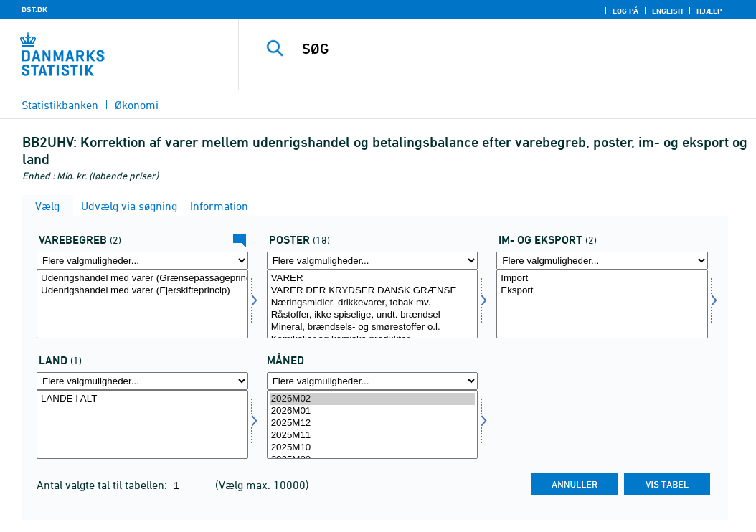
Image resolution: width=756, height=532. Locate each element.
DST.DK (34, 9)
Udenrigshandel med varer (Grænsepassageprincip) (142, 279)
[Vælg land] (142, 424)
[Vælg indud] (602, 304)
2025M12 (373, 423)
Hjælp (709, 11)
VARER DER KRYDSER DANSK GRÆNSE (373, 291)
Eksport (602, 291)
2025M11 (373, 436)
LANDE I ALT (142, 399)
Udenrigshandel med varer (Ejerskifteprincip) (142, 291)
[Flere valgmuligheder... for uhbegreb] (142, 261)
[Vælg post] (373, 304)
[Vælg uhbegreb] (142, 304)
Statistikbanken (60, 105)
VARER (373, 279)
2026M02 (373, 399)
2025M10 (373, 448)
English (667, 11)
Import (602, 279)
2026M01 (373, 411)
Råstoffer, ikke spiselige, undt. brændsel (373, 315)
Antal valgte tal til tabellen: (103, 485)
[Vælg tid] (373, 424)
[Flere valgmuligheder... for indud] (602, 261)
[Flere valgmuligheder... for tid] (373, 381)
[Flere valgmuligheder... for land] (142, 381)
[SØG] (501, 49)
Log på (625, 11)
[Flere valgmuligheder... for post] (373, 261)
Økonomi (137, 105)
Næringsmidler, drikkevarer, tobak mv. (373, 303)
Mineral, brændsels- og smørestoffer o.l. (373, 327)
